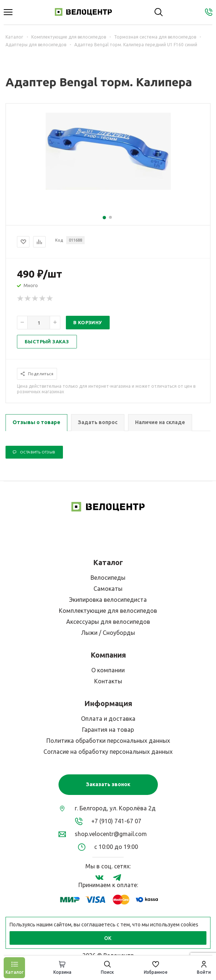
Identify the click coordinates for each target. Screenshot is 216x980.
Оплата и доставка (108, 719)
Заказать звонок (108, 784)
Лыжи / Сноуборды (108, 633)
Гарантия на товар (108, 730)
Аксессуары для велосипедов (108, 622)
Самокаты (108, 589)
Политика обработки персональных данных (108, 741)
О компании (108, 670)
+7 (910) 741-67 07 (116, 821)
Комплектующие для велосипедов (108, 611)
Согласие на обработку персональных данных (108, 752)
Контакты (108, 681)
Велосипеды (108, 578)
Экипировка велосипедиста (108, 600)
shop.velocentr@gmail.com (111, 834)
